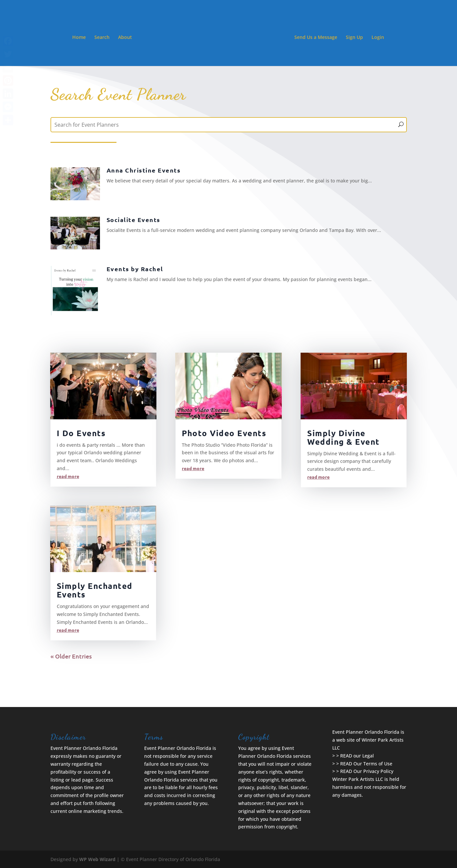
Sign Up (354, 38)
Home (79, 38)
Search (102, 38)
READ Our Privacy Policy (367, 771)
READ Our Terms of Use (366, 764)
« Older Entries (71, 656)
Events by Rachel (135, 269)
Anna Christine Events (144, 170)
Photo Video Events (224, 433)
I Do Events (81, 433)
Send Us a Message (316, 38)
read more (68, 476)
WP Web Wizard (97, 859)
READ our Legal (357, 756)
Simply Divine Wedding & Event (343, 437)
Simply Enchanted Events (95, 590)
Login (378, 38)
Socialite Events (133, 220)
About (125, 38)
